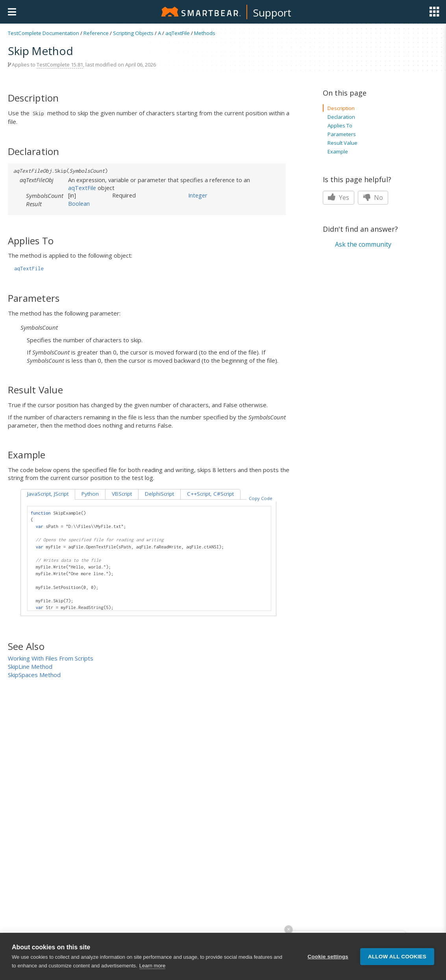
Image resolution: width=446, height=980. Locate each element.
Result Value (342, 143)
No (373, 197)
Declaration (341, 117)
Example (338, 151)
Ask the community (363, 244)
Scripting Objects (133, 33)
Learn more (152, 966)
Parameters (342, 134)
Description (341, 108)
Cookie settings (328, 957)
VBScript (122, 494)
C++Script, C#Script (210, 494)
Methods (205, 33)
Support (272, 13)
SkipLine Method (30, 666)
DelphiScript (159, 494)
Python (90, 494)
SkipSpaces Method (34, 675)
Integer (198, 195)
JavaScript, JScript (48, 494)
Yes (339, 197)
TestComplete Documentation (43, 33)
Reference (96, 33)
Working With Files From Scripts (51, 658)
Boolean (79, 203)
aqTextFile (178, 33)
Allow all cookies (397, 957)
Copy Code (261, 498)
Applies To (340, 125)
